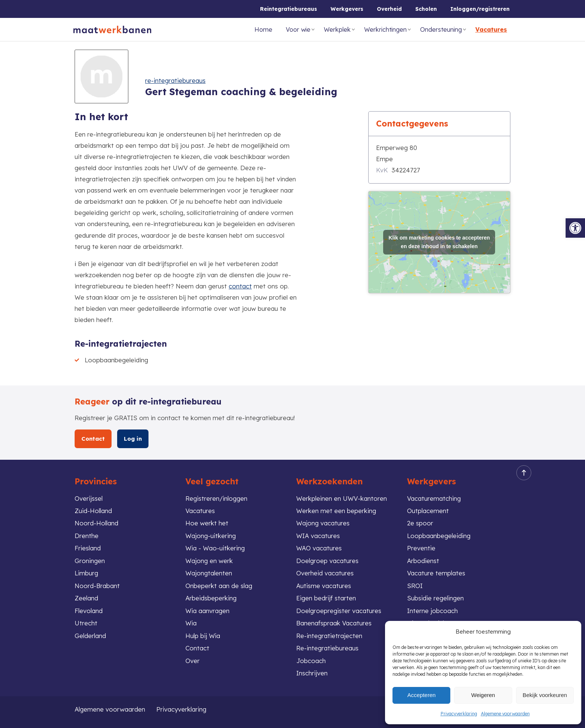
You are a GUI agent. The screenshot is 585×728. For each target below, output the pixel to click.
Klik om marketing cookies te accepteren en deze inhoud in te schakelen (439, 242)
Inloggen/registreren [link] (480, 9)
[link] (575, 228)
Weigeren (483, 695)
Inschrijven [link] (312, 673)
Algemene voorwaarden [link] (505, 714)
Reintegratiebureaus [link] (289, 9)
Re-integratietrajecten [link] (329, 636)
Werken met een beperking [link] (336, 511)
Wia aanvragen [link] (207, 611)
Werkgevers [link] (347, 9)
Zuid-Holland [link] (93, 511)
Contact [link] (93, 439)
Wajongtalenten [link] (209, 573)
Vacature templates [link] (436, 573)
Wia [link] (191, 623)
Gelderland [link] (90, 636)
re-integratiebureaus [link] (175, 80)
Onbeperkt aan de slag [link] (219, 586)
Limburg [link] (86, 573)
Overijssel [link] (89, 498)
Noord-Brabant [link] (97, 586)
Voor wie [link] (298, 29)
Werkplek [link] (337, 29)
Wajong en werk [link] (209, 561)
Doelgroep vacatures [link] (327, 561)
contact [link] (240, 286)
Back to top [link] (522, 473)
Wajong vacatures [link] (323, 523)
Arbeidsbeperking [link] (211, 598)
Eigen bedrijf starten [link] (326, 598)
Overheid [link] (389, 9)
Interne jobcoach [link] (432, 611)
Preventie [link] (421, 548)
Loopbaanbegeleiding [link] (439, 536)
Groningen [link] (90, 561)
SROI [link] (415, 586)
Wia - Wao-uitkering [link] (215, 548)
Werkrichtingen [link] (385, 29)
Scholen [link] (426, 9)
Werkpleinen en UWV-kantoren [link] (342, 498)
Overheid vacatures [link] (325, 573)
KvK (382, 170)
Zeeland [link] (86, 598)
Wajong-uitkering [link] (211, 536)
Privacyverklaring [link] (459, 714)
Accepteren (422, 695)
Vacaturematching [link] (434, 498)
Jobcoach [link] (311, 661)
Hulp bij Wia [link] (203, 636)
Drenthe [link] (87, 536)
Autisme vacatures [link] (324, 586)
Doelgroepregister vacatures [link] (339, 611)
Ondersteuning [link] (441, 29)
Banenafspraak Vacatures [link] (334, 623)
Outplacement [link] (428, 511)
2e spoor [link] (420, 523)
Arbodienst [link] (423, 561)
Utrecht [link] (86, 623)
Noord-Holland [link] (96, 523)
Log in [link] (133, 439)
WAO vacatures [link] (319, 548)
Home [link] (263, 29)
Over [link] (193, 661)
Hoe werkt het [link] (207, 523)
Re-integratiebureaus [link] (327, 648)
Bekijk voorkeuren (545, 695)
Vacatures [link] (491, 29)
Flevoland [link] (89, 611)
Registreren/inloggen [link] (216, 498)
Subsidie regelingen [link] (435, 598)
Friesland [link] (88, 548)
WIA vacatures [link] (318, 536)
